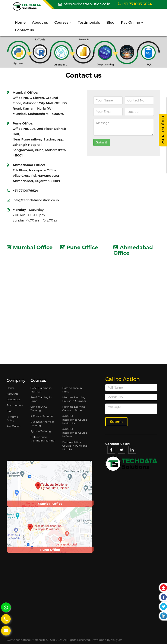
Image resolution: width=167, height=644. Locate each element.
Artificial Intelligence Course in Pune (75, 433)
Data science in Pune (72, 390)
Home (20, 22)
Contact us (24, 30)
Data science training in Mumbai (43, 439)
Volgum (116, 640)
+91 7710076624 (135, 4)
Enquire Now (163, 130)
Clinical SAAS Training (39, 408)
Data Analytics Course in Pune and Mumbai (75, 446)
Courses (63, 22)
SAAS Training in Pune (41, 399)
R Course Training (42, 416)
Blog (110, 22)
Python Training (41, 431)
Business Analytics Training (42, 424)
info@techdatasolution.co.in (84, 4)
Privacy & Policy (12, 418)
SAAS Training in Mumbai (41, 390)
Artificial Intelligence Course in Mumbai (75, 420)
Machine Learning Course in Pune (74, 408)
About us (40, 22)
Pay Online (132, 22)
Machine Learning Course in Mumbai (74, 399)
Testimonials (89, 22)
